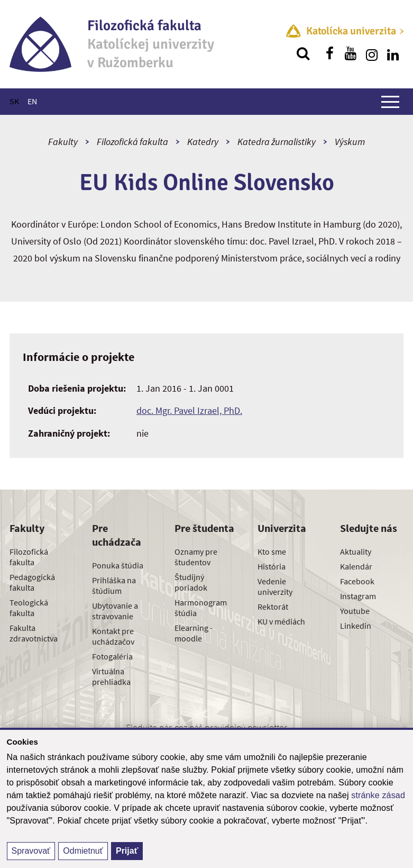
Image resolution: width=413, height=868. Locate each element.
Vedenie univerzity (275, 586)
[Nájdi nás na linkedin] (393, 53)
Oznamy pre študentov (196, 557)
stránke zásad (378, 795)
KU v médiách (281, 621)
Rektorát (273, 607)
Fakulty (63, 142)
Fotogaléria (112, 656)
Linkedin (356, 626)
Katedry (203, 142)
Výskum (350, 142)
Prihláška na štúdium (114, 585)
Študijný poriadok (191, 582)
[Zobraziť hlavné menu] (390, 102)
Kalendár (356, 566)
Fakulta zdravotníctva (34, 633)
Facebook (357, 581)
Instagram (358, 596)
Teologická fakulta (29, 608)
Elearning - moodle (194, 633)
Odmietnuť (83, 851)
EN (32, 101)
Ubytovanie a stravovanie (115, 611)
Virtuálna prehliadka (111, 676)
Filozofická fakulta (132, 142)
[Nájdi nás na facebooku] (329, 53)
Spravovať (31, 851)
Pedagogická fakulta (32, 582)
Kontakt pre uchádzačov (113, 636)
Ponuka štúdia (118, 565)
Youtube (355, 611)
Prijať (127, 851)
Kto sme (272, 551)
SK (14, 101)
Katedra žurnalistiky (277, 142)
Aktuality (356, 551)
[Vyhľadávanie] (303, 53)
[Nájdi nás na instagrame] (372, 53)
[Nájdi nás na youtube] (351, 53)
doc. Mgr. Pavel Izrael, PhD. (189, 410)
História (272, 566)
